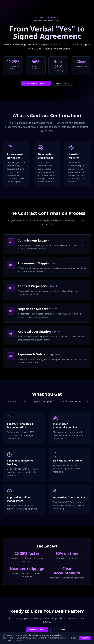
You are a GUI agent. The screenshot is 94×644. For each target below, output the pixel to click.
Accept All (85, 638)
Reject (73, 638)
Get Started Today (37, 630)
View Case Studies (63, 83)
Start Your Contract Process (36, 83)
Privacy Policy (17, 641)
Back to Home (59, 630)
